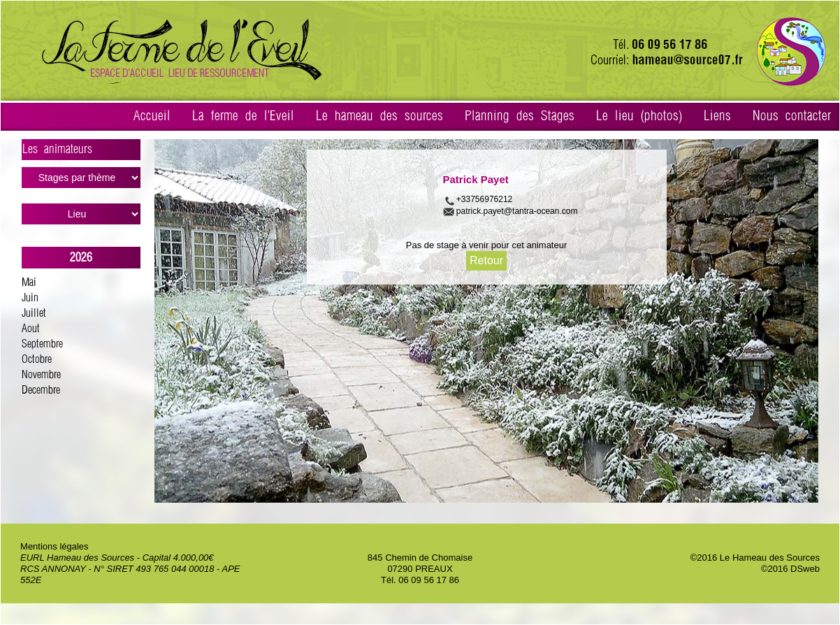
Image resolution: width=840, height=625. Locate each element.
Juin (30, 298)
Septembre (42, 344)
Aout (31, 329)
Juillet (34, 314)
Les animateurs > (81, 152)
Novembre (41, 375)
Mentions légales (55, 546)
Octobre (37, 360)
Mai (29, 283)
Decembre (41, 390)
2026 (81, 258)
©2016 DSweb (790, 569)
